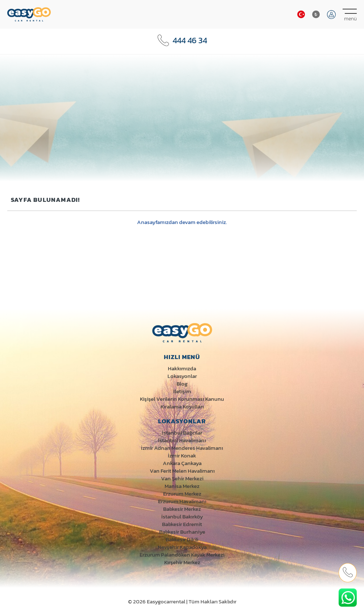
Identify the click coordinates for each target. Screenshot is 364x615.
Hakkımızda (182, 368)
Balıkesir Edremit (182, 524)
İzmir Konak (182, 455)
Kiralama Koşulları (182, 406)
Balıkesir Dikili (182, 539)
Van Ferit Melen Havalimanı (182, 471)
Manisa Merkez (182, 486)
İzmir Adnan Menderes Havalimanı (182, 448)
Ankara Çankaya (182, 463)
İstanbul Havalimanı (182, 440)
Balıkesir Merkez (182, 509)
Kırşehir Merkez (182, 562)
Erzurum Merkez (182, 494)
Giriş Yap (331, 15)
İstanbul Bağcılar (182, 433)
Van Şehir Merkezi (182, 478)
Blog (182, 384)
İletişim (182, 391)
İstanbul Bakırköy (182, 516)
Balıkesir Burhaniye (182, 532)
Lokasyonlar (182, 376)
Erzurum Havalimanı (182, 501)
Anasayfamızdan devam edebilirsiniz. (182, 222)
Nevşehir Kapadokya (182, 547)
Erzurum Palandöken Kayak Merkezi (182, 555)
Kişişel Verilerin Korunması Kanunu (182, 399)
